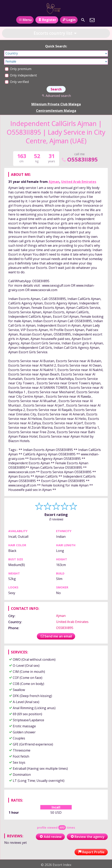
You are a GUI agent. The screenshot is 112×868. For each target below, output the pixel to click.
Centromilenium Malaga (56, 111)
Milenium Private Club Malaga (56, 104)
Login (69, 20)
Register (47, 20)
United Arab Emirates (79, 182)
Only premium (18, 69)
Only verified (17, 82)
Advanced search (56, 96)
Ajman (54, 182)
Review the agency (87, 837)
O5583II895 (79, 159)
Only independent (21, 75)
